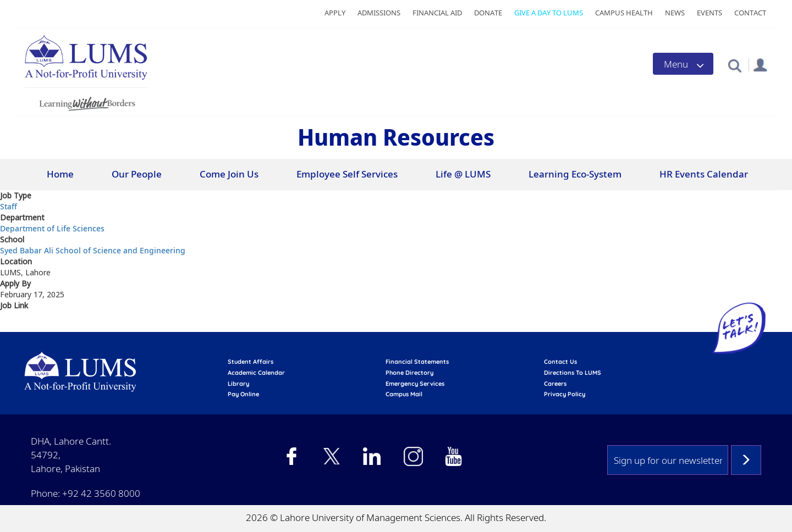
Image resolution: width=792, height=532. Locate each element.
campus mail (404, 394)
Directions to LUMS (573, 373)
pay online (243, 394)
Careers (555, 384)
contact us (560, 362)
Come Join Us (229, 174)
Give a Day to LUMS (549, 13)
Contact (750, 13)
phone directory (409, 373)
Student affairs (251, 362)
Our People (137, 174)
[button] (735, 65)
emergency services (415, 384)
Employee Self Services (347, 174)
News (675, 13)
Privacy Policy (565, 394)
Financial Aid (437, 13)
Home (60, 174)
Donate (488, 13)
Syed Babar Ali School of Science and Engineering (93, 250)
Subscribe (746, 460)
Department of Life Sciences (52, 228)
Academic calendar (256, 373)
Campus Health (624, 13)
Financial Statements (417, 362)
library (238, 384)
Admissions (379, 13)
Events (710, 13)
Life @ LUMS (463, 174)
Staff (9, 206)
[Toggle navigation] (683, 64)
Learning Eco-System (575, 174)
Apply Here (23, 325)
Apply (335, 13)
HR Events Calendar (704, 174)
